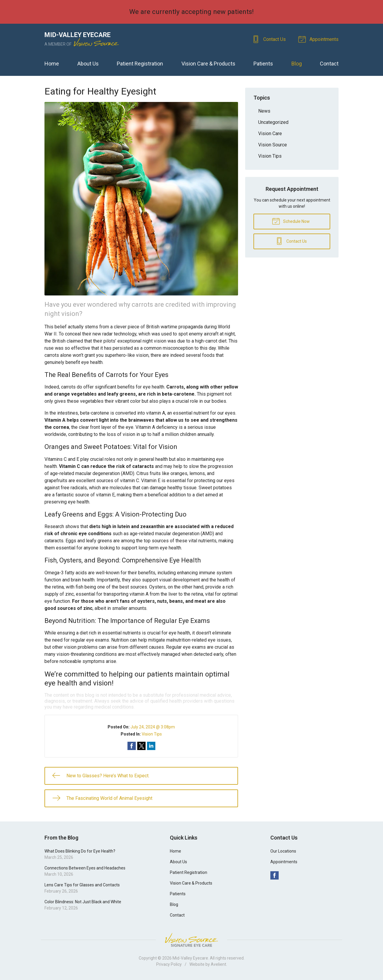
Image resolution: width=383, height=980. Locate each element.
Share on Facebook (132, 746)
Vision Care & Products (208, 64)
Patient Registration (140, 64)
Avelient (218, 964)
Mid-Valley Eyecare (190, 958)
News (264, 111)
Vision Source (273, 145)
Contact (329, 64)
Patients (263, 64)
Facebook (275, 875)
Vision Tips (152, 734)
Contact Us (270, 39)
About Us (88, 64)
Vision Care (270, 134)
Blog (297, 64)
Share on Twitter (141, 746)
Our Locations (283, 851)
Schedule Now (291, 221)
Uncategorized (273, 122)
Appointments (319, 39)
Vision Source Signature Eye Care (191, 940)
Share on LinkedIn (151, 746)
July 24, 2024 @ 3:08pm (153, 727)
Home (52, 64)
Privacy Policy (169, 964)
